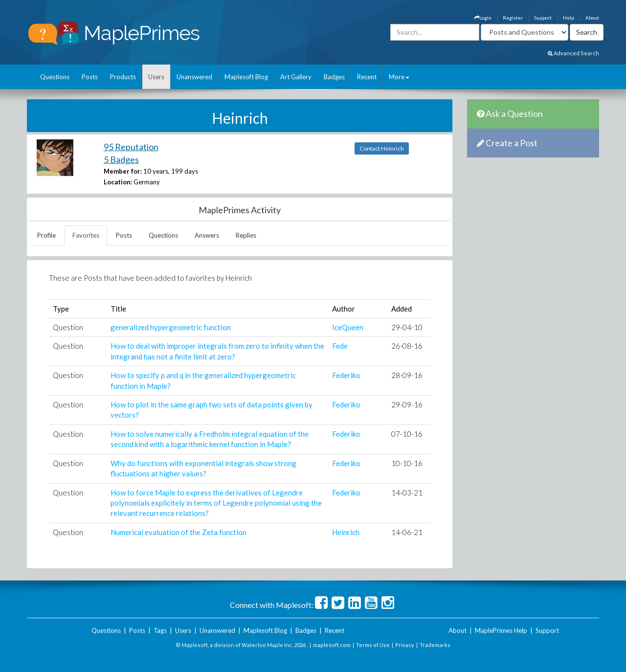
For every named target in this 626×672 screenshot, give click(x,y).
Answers (207, 235)
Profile (46, 235)
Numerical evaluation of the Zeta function (179, 532)
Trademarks (435, 645)
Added (402, 309)
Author (344, 309)
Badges (334, 77)
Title (118, 309)
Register (513, 18)
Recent (367, 77)
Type (61, 309)
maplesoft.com (332, 645)
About (592, 18)
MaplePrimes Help (501, 630)
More (399, 77)
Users (156, 77)
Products (123, 77)
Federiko (346, 375)
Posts (90, 77)
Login (483, 18)
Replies (246, 235)
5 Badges (121, 159)
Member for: (123, 171)
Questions (55, 77)
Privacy (405, 645)
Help (569, 18)
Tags (160, 630)
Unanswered (194, 77)
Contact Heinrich (382, 148)
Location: (118, 182)
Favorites (86, 235)
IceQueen (348, 327)
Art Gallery (296, 77)
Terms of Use (373, 645)
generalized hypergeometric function (171, 327)
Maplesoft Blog (246, 77)
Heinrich (346, 532)
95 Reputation (131, 147)
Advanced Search (573, 53)
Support (543, 18)
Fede (340, 346)
